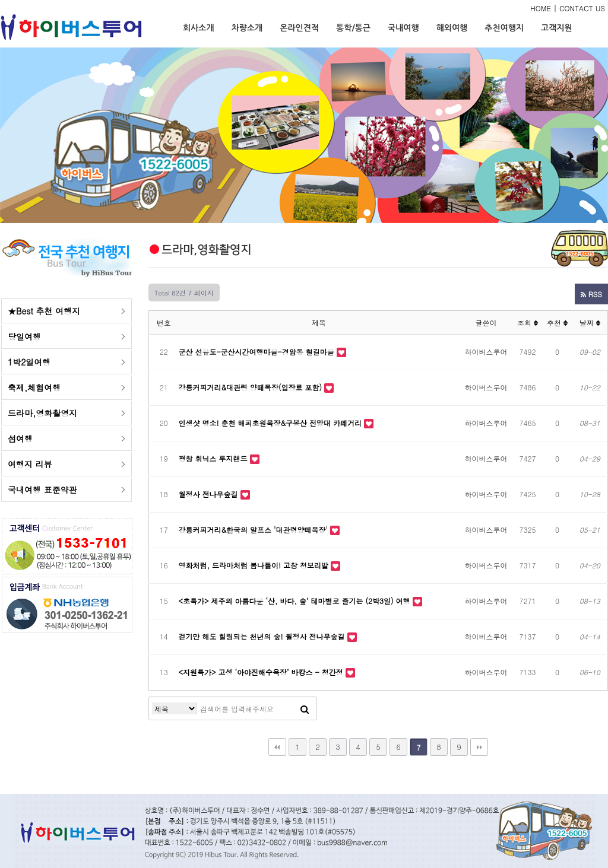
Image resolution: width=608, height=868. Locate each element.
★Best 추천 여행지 (44, 311)
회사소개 (199, 28)
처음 (277, 747)
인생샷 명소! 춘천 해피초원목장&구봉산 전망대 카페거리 (272, 423)
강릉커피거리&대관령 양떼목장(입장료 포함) (252, 387)
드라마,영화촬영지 (42, 413)
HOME (541, 8)
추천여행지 (504, 28)
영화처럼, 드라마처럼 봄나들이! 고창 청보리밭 (255, 565)
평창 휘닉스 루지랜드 (214, 458)
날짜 (590, 322)
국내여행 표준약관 (42, 489)
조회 (528, 322)
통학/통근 (353, 28)
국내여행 (403, 28)
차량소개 (247, 28)
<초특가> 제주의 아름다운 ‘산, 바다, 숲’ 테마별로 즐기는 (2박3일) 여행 (296, 601)
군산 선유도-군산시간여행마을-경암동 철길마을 (258, 352)
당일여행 (24, 336)
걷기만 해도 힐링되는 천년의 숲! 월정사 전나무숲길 (263, 636)
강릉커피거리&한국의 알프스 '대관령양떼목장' (255, 530)
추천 (557, 322)
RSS (591, 294)
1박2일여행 (29, 362)
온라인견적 (299, 28)
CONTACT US (582, 8)
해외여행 (452, 28)
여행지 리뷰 (30, 464)
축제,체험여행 (34, 387)
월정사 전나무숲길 (210, 494)
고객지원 (557, 28)
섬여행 (20, 438)
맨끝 (479, 747)
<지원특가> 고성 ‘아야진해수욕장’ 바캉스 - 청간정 (262, 672)
